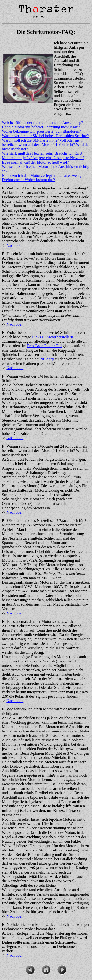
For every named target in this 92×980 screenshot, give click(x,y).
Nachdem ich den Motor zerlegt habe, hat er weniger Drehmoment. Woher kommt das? (43, 178)
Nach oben (15, 245)
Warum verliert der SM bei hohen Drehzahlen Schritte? (45, 136)
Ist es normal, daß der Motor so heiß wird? (35, 162)
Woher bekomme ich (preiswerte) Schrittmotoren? (41, 131)
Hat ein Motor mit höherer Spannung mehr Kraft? (41, 127)
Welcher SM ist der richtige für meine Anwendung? (43, 123)
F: (4, 188)
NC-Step (47, 359)
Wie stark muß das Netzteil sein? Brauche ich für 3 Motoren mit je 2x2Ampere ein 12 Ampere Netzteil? (43, 156)
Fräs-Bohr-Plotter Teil (45, 346)
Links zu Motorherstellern (53, 337)
